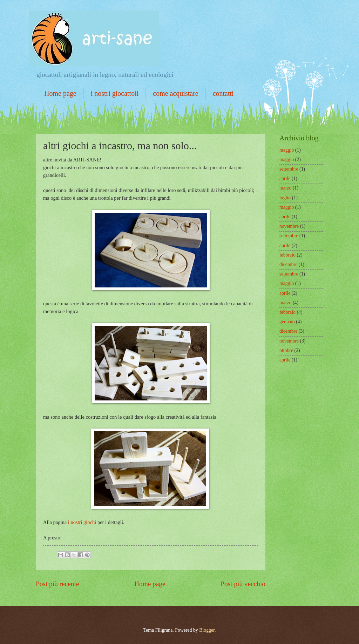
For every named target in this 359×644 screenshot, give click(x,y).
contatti (223, 93)
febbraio (287, 255)
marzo (285, 188)
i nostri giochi (82, 522)
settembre (289, 169)
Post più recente (57, 584)
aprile (285, 178)
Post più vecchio (243, 584)
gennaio (287, 322)
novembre (289, 226)
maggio (287, 150)
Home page (60, 93)
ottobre (286, 350)
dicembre (288, 264)
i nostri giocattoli (115, 93)
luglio (285, 198)
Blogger (207, 630)
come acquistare (175, 93)
